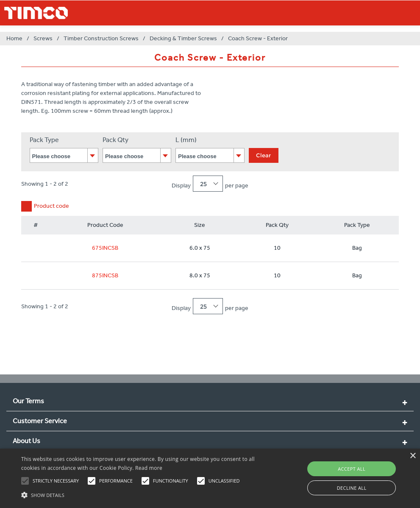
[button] (144, 494)
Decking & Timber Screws (183, 38)
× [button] (413, 456)
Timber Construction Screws (101, 38)
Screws (43, 38)
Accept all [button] (352, 469)
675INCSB (105, 248)
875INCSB (105, 275)
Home (14, 38)
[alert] (210, 478)
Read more (149, 468)
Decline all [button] (352, 488)
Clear (263, 155)
